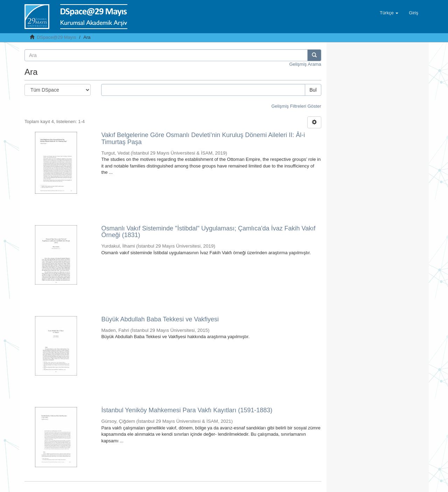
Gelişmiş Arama (305, 64)
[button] (389, 13)
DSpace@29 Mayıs (56, 37)
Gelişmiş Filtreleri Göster (296, 106)
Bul (313, 90)
